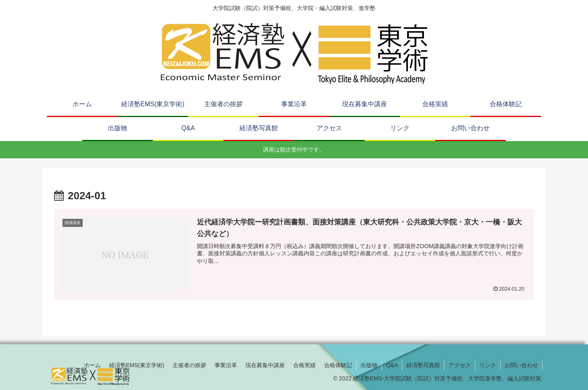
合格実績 (304, 365)
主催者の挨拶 (189, 365)
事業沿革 (226, 365)
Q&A (392, 365)
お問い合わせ (521, 365)
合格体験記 (338, 365)
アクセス (460, 365)
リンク (488, 365)
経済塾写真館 (423, 365)
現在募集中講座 (265, 365)
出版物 (369, 365)
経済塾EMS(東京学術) (137, 365)
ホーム (92, 365)
